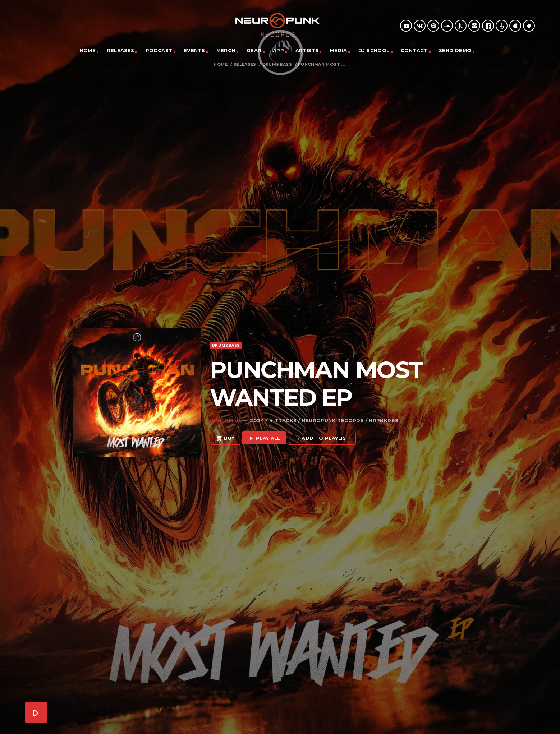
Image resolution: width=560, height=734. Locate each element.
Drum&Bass (277, 64)
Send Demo (455, 50)
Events (194, 50)
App (278, 50)
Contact (414, 50)
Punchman (225, 406)
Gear (254, 50)
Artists (307, 50)
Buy (225, 424)
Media (339, 50)
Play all (264, 424)
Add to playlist (322, 424)
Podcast (159, 50)
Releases (120, 50)
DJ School (374, 50)
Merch (226, 50)
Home (88, 50)
